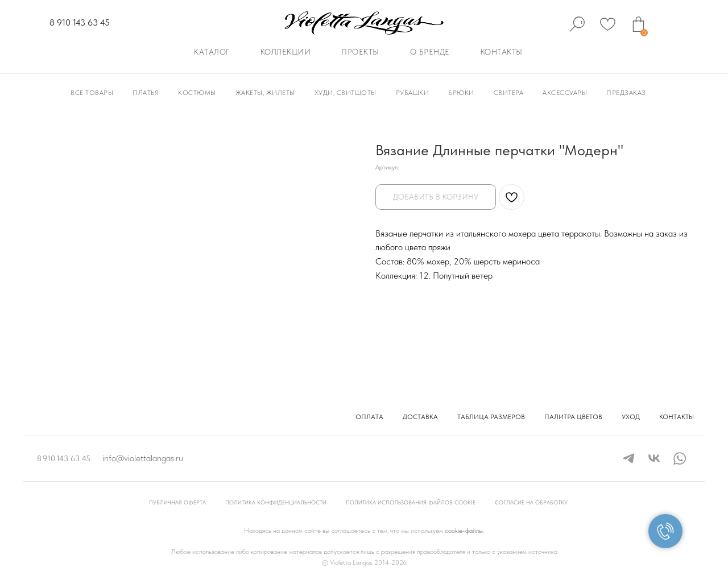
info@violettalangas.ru (143, 458)
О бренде (430, 52)
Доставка (420, 417)
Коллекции (286, 52)
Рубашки (413, 93)
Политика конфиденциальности (276, 502)
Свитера (509, 93)
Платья (146, 93)
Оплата (369, 417)
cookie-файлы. (464, 531)
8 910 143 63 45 (80, 22)
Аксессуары (565, 93)
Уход (631, 417)
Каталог (212, 52)
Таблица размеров (491, 417)
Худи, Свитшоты (346, 93)
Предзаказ (626, 93)
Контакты (502, 52)
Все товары (92, 93)
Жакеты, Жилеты (265, 93)
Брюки (461, 93)
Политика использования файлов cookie (411, 502)
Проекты (360, 52)
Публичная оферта (177, 502)
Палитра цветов (573, 417)
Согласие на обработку (531, 502)
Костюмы (197, 93)
